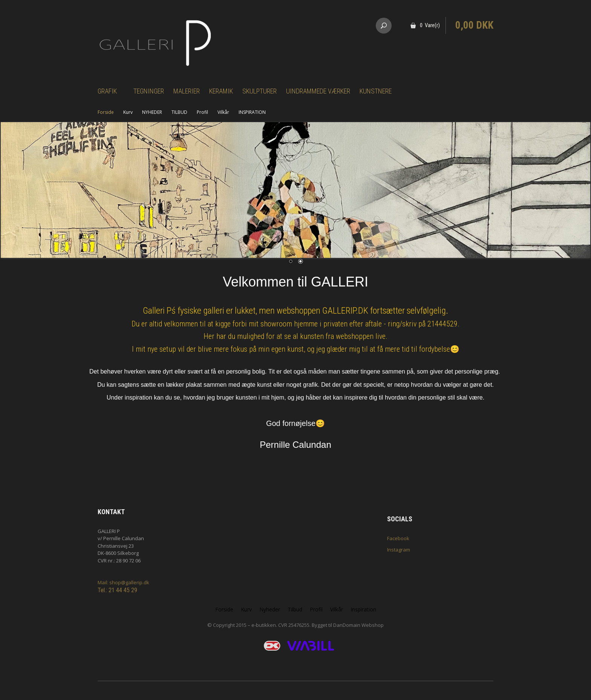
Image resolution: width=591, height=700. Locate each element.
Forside (106, 112)
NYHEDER (152, 112)
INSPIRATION (252, 112)
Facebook (398, 538)
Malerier (187, 91)
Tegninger (149, 91)
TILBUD (179, 112)
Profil (202, 112)
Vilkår (223, 112)
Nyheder (270, 609)
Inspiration (363, 609)
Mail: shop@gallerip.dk (123, 582)
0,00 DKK (474, 25)
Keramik (221, 91)
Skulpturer (260, 91)
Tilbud (295, 609)
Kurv (128, 112)
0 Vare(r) (430, 25)
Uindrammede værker (318, 91)
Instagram (399, 550)
